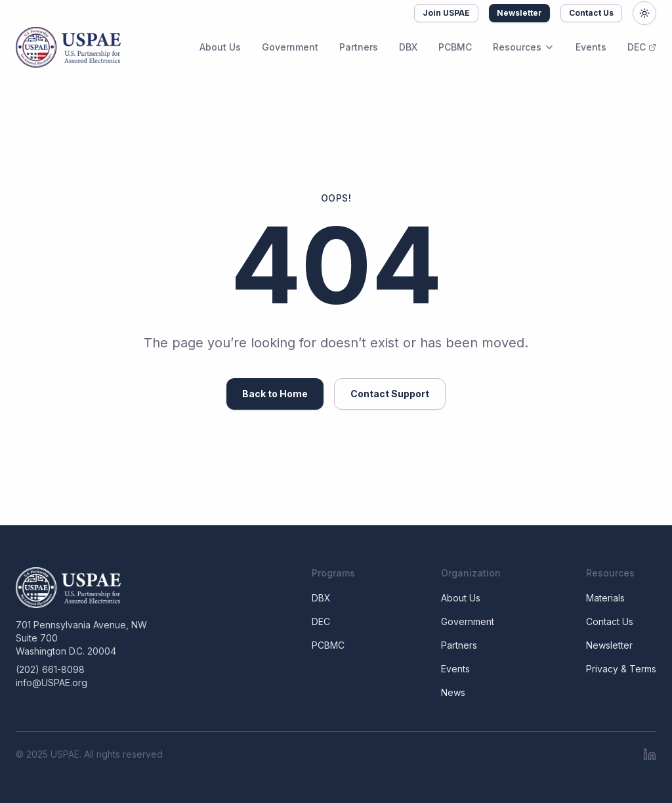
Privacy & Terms (621, 669)
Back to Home (275, 394)
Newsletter (519, 13)
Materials (605, 598)
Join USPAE (446, 13)
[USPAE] (81, 588)
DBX (408, 47)
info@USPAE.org (52, 683)
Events (591, 47)
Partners (359, 47)
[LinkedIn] (650, 754)
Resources (524, 47)
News (453, 692)
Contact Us (591, 13)
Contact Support (390, 394)
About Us (220, 47)
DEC (642, 47)
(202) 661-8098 (50, 669)
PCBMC (455, 47)
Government (290, 47)
